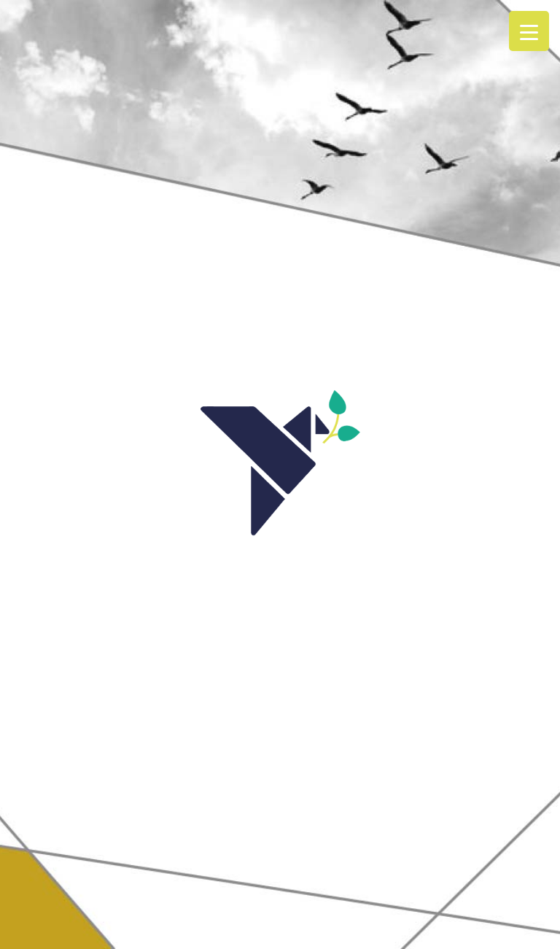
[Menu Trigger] (529, 31)
